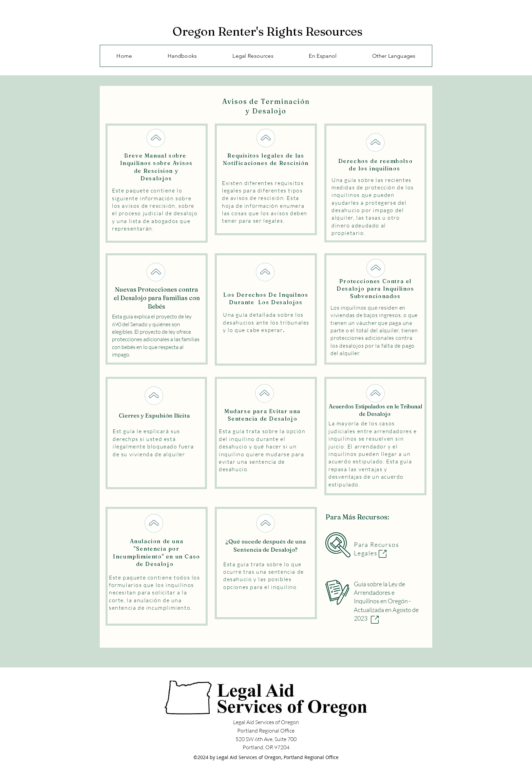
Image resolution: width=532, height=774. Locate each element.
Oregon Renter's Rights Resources (267, 31)
